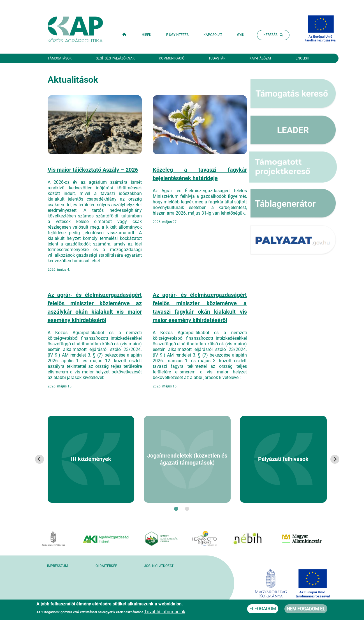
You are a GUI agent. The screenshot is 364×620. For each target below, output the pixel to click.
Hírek (147, 35)
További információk (165, 613)
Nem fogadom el (306, 609)
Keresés (273, 35)
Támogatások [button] (60, 58)
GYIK (241, 35)
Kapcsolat (213, 35)
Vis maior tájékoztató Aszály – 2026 (93, 170)
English (302, 58)
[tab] (176, 509)
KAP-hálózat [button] (260, 58)
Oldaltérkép (106, 566)
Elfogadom (263, 609)
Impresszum (57, 566)
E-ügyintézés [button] (177, 35)
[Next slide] (335, 459)
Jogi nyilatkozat (159, 566)
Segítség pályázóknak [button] (115, 58)
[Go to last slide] (40, 459)
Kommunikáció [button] (172, 58)
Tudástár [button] (217, 58)
